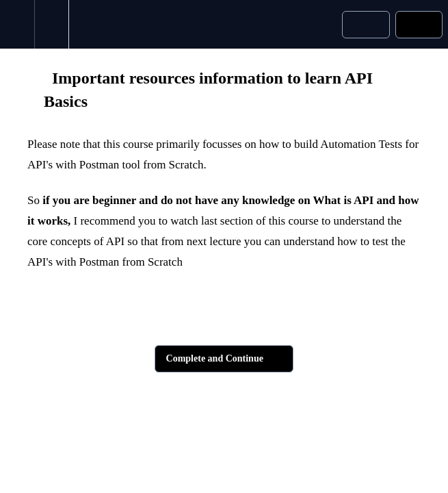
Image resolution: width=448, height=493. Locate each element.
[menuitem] (51, 24)
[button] (17, 24)
